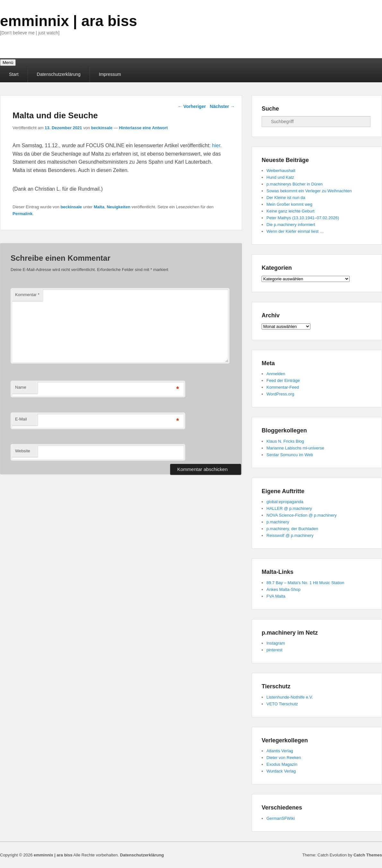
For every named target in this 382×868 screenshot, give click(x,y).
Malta (99, 207)
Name (21, 387)
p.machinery (278, 522)
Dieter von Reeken (284, 758)
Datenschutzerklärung (59, 74)
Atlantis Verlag (280, 751)
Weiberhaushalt (281, 171)
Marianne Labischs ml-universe (295, 448)
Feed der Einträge (283, 380)
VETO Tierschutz (282, 704)
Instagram (276, 643)
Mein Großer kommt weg (289, 204)
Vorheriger (192, 106)
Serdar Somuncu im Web (290, 455)
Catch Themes (368, 855)
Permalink (22, 214)
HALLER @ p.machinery (289, 508)
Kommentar (27, 295)
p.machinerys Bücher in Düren (295, 184)
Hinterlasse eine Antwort (143, 128)
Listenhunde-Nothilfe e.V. (290, 697)
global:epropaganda (285, 502)
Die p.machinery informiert (291, 225)
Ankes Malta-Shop (283, 589)
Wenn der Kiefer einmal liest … (295, 231)
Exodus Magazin (282, 764)
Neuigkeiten (118, 207)
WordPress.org (280, 394)
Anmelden (276, 374)
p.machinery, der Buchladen (292, 529)
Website (23, 451)
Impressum (110, 74)
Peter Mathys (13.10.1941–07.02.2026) (303, 218)
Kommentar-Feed (283, 387)
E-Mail (21, 419)
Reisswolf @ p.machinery (290, 535)
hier (216, 145)
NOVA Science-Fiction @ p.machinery (302, 515)
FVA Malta (276, 596)
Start (14, 74)
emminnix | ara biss (69, 21)
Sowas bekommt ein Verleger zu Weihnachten (309, 191)
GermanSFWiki (281, 818)
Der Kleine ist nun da (286, 198)
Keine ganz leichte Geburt (291, 211)
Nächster (222, 106)
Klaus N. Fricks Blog (285, 441)
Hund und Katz (280, 177)
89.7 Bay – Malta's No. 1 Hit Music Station (305, 583)
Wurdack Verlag (281, 771)
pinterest (274, 650)
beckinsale (102, 128)
